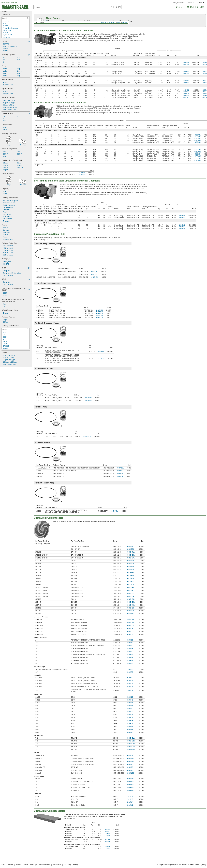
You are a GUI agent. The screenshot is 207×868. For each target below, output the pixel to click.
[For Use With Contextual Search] (16, 18)
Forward (125, 22)
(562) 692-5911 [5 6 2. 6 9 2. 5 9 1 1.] (179, 3)
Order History (196, 7)
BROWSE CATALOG (10, 2)
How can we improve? (108, 22)
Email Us (191, 3)
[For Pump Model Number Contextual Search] (16, 329)
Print (119, 22)
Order (180, 7)
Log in (201, 3)
